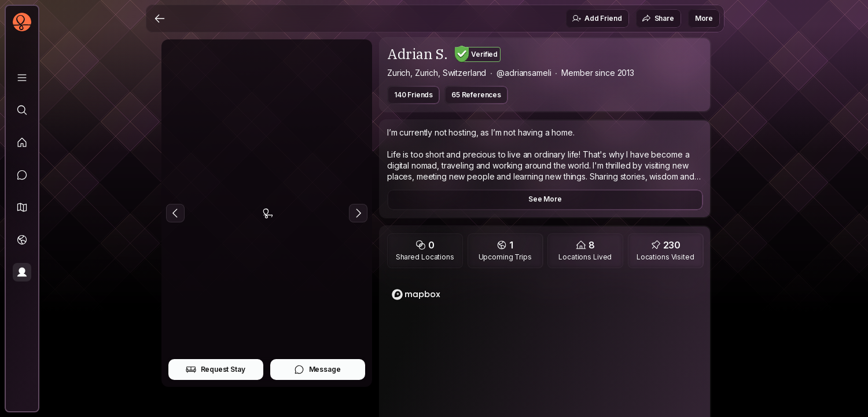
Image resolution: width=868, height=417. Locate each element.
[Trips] (22, 240)
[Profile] (22, 272)
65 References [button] (476, 95)
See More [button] (545, 199)
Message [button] (317, 370)
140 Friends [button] (413, 95)
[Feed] (22, 142)
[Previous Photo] (175, 213)
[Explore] (22, 110)
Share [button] (658, 19)
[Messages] (22, 175)
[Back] (160, 19)
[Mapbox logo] (416, 295)
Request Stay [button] (216, 370)
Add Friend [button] (597, 19)
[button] (22, 207)
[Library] (22, 78)
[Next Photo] (358, 213)
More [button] (704, 18)
